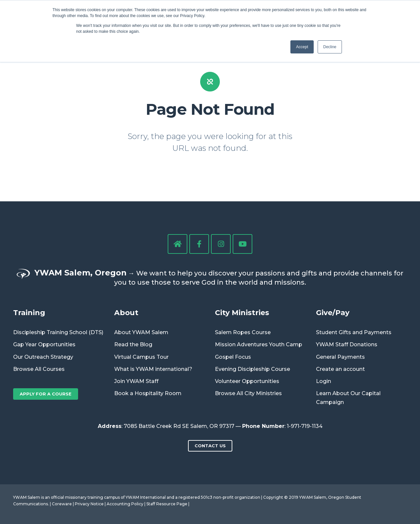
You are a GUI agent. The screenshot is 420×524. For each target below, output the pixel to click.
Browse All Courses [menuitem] (39, 369)
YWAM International (146, 497)
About (126, 312)
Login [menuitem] (324, 381)
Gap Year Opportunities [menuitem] (44, 344)
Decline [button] (330, 47)
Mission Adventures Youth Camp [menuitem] (259, 344)
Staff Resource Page (167, 504)
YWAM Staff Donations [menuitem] (347, 344)
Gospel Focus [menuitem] (233, 357)
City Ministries (242, 312)
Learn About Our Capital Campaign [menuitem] (348, 398)
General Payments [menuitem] (340, 357)
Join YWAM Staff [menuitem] (136, 381)
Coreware (62, 504)
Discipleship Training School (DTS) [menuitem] (58, 332)
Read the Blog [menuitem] (133, 344)
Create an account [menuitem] (340, 369)
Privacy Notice (89, 504)
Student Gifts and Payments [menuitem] (354, 332)
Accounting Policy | (126, 504)
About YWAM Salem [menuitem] (141, 332)
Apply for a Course (46, 394)
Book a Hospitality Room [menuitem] (148, 393)
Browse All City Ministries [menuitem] (248, 393)
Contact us (210, 446)
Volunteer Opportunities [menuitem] (247, 381)
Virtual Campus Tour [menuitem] (141, 357)
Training (29, 312)
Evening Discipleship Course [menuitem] (252, 369)
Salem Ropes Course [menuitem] (243, 332)
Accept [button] (302, 47)
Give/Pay (333, 312)
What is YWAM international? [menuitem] (153, 369)
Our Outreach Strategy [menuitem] (43, 357)
